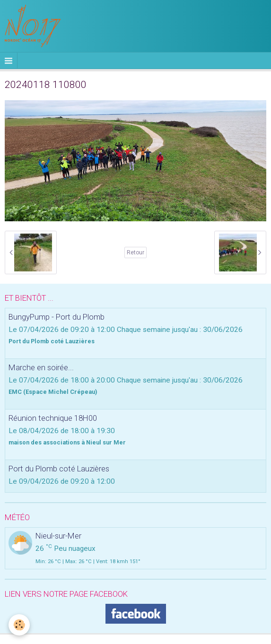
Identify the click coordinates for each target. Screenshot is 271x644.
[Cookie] (19, 625)
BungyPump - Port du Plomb (57, 317)
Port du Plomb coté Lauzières (59, 469)
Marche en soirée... (41, 367)
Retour (135, 252)
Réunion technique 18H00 (53, 418)
